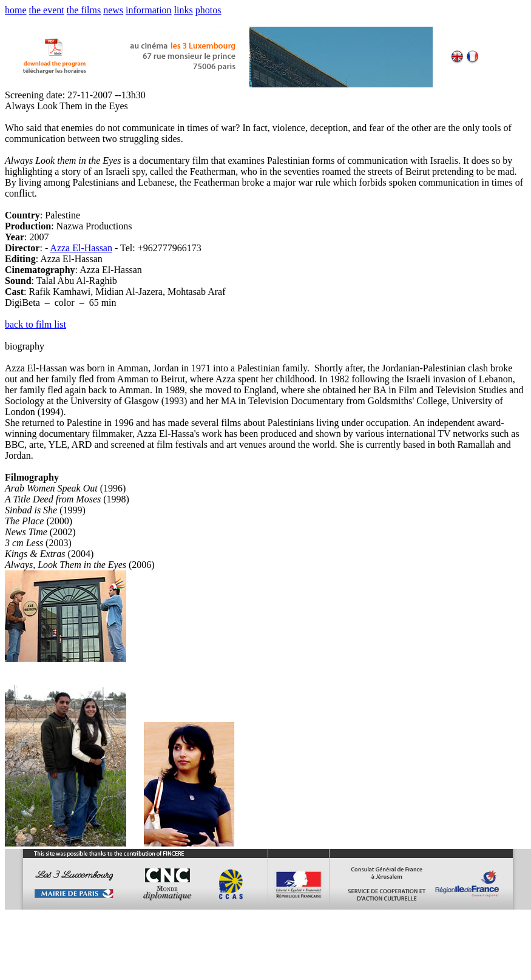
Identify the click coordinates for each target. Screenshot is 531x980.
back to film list (36, 324)
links (184, 10)
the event (47, 10)
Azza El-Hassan (81, 248)
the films (84, 10)
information (149, 10)
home (16, 10)
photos (208, 10)
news (113, 10)
